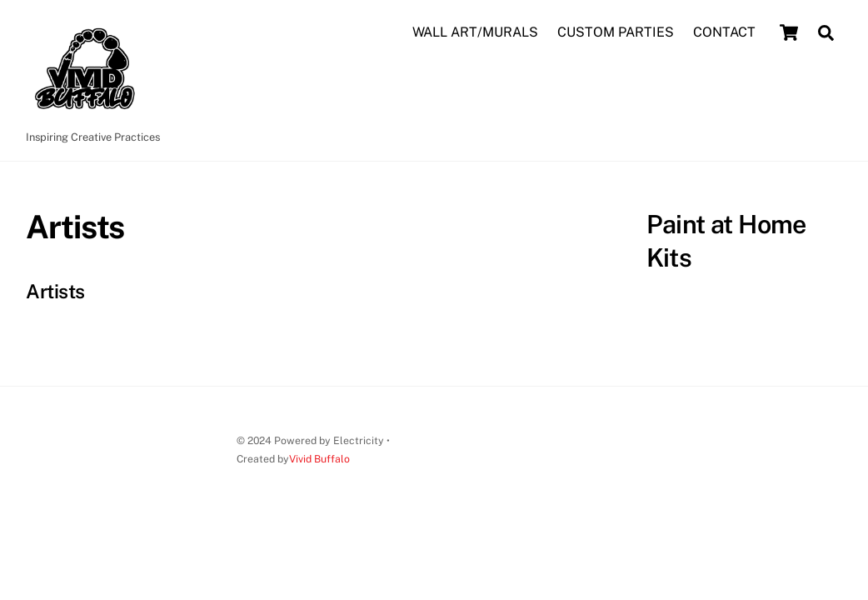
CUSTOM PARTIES (616, 32)
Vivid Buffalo (319, 459)
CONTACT (724, 32)
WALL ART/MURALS (475, 32)
